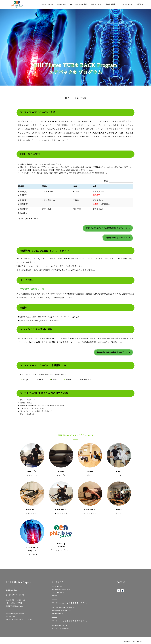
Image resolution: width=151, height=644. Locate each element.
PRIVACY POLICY (138, 641)
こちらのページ (86, 173)
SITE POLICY (126, 641)
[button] (40, 186)
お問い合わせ (12, 590)
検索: (106, 181)
